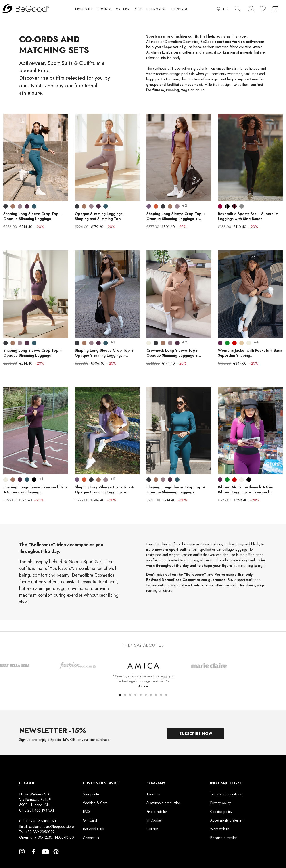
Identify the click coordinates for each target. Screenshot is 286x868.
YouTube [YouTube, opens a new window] (45, 857)
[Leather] (13, 206)
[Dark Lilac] (149, 206)
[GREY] (242, 206)
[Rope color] (242, 343)
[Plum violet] (220, 343)
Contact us (91, 838)
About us (153, 794)
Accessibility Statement (227, 820)
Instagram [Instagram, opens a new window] (22, 857)
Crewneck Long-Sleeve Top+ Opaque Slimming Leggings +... (174, 353)
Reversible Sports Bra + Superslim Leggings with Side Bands (248, 216)
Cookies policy (221, 812)
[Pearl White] (149, 343)
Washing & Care (95, 803)
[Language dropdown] (222, 9)
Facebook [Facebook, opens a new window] (33, 857)
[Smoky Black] (6, 206)
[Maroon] (220, 206)
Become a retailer (223, 838)
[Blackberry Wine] (27, 206)
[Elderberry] (20, 206)
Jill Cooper (154, 820)
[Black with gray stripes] (227, 206)
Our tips (152, 829)
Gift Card (90, 820)
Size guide (91, 794)
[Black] (34, 480)
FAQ (86, 812)
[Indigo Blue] (34, 206)
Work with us (220, 829)
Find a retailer (157, 812)
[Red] (234, 343)
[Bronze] (156, 206)
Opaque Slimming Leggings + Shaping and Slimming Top (100, 216)
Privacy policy (220, 803)
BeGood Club (93, 829)
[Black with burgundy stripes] (234, 206)
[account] (251, 9)
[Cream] (242, 480)
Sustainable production (164, 803)
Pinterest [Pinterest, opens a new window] (56, 857)
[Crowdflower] (227, 343)
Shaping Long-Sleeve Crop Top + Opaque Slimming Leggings (33, 216)
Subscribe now (196, 733)
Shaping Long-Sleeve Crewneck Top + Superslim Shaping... (35, 489)
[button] (84, 10)
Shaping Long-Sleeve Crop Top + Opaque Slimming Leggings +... (176, 216)
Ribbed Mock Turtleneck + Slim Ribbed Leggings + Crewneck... (246, 489)
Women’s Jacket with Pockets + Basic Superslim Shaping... (250, 353)
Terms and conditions (226, 794)
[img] (238, 9)
